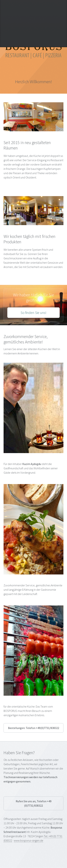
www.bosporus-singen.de (28, 840)
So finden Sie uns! (33, 313)
